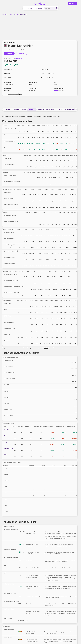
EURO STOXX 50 (8, 448)
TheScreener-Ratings (40, 117)
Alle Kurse (8, 110)
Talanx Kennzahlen (24, 14)
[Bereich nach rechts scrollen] (76, 110)
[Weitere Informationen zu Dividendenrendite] (31, 85)
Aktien (11, 14)
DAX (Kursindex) (8, 430)
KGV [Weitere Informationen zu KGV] (55, 82)
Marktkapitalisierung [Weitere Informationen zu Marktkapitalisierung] (8, 82)
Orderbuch (16, 110)
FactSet (46, 348)
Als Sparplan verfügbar (15, 94)
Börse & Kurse (5, 14)
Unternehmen (50, 110)
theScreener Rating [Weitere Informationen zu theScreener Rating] (33, 88)
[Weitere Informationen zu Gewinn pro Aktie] (7, 91)
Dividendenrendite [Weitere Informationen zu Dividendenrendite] (33, 82)
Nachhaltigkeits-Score (54, 117)
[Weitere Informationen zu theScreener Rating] (32, 91)
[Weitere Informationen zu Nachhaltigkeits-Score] (59, 91)
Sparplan (60, 110)
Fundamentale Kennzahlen (10, 117)
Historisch (41, 110)
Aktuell (30, 8)
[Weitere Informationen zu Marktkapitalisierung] (8, 85)
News (24, 110)
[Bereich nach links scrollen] (4, 110)
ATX (5, 436)
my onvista (39, 8)
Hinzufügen (9, 54)
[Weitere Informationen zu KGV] (56, 85)
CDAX (5, 442)
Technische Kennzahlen (26, 117)
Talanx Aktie (16, 14)
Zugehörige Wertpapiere (72, 110)
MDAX (5, 454)
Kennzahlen (32, 110)
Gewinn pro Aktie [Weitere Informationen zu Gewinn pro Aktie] (7, 88)
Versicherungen (12, 42)
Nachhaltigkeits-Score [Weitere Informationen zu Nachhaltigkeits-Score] (59, 88)
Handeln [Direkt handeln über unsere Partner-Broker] (21, 54)
